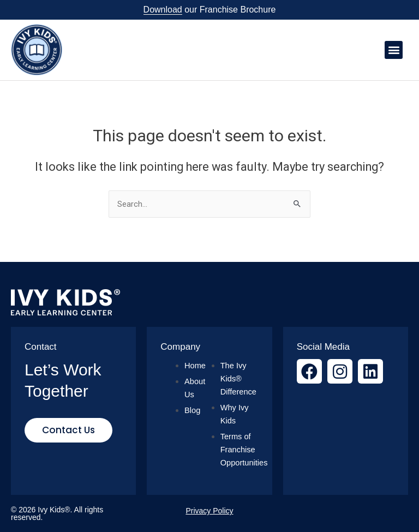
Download (163, 10)
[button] (394, 50)
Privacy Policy (209, 511)
